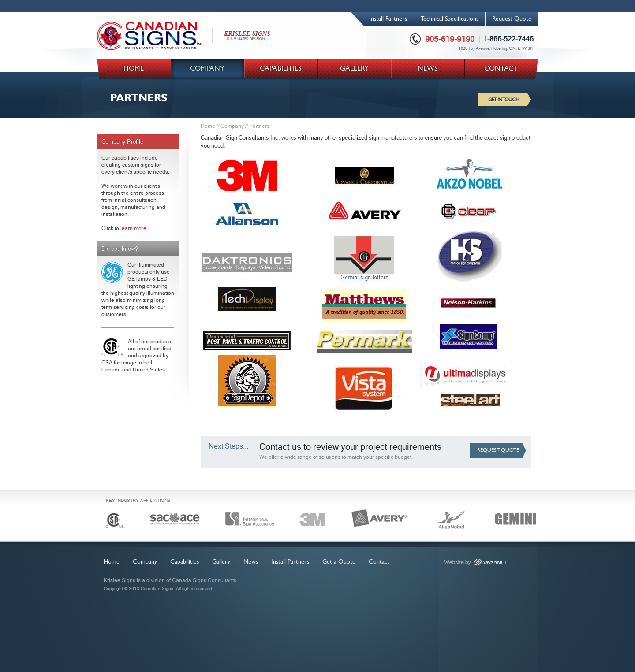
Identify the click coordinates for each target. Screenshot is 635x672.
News (251, 562)
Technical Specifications (450, 19)
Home (208, 126)
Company (232, 126)
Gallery (221, 562)
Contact (379, 562)
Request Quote (512, 19)
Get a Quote (339, 562)
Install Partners (388, 19)
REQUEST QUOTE (498, 450)
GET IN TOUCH (504, 100)
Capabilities (185, 562)
